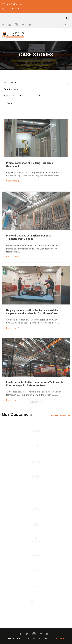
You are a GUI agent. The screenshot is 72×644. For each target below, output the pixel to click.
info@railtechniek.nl (16, 4)
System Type (10, 95)
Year (6, 83)
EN (63, 25)
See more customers (59, 415)
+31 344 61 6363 (15, 8)
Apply (9, 103)
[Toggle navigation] (66, 35)
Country (8, 89)
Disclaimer (60, 639)
